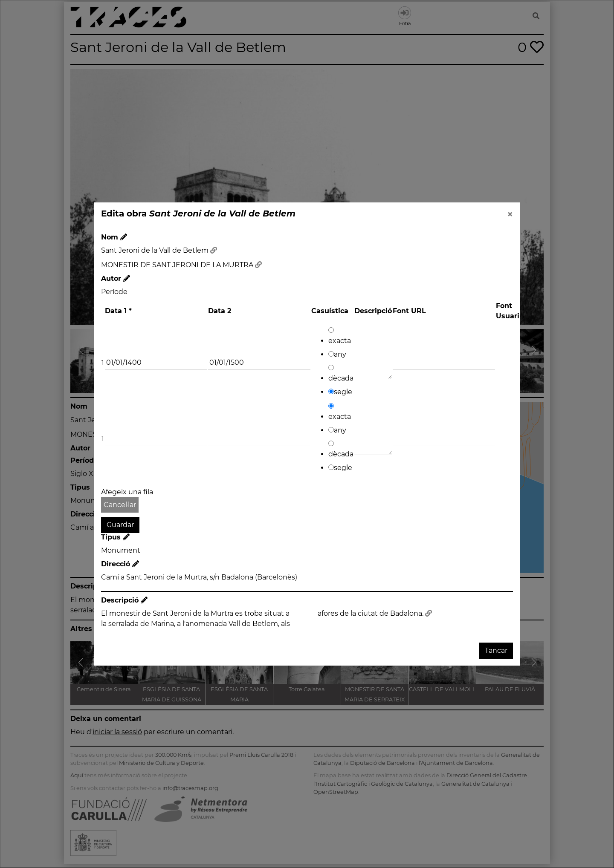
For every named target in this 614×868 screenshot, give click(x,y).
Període (114, 292)
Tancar (496, 650)
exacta (340, 336)
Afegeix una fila (127, 492)
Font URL (409, 311)
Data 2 (220, 311)
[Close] (510, 214)
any (337, 354)
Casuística (330, 311)
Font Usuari (508, 311)
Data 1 (118, 311)
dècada (341, 373)
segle (340, 392)
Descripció (373, 311)
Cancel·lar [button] (120, 505)
